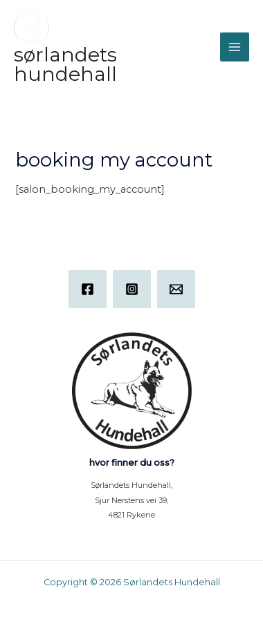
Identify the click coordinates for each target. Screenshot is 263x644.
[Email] (176, 289)
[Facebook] (88, 289)
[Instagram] (132, 289)
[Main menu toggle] (235, 47)
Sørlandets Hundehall (65, 64)
